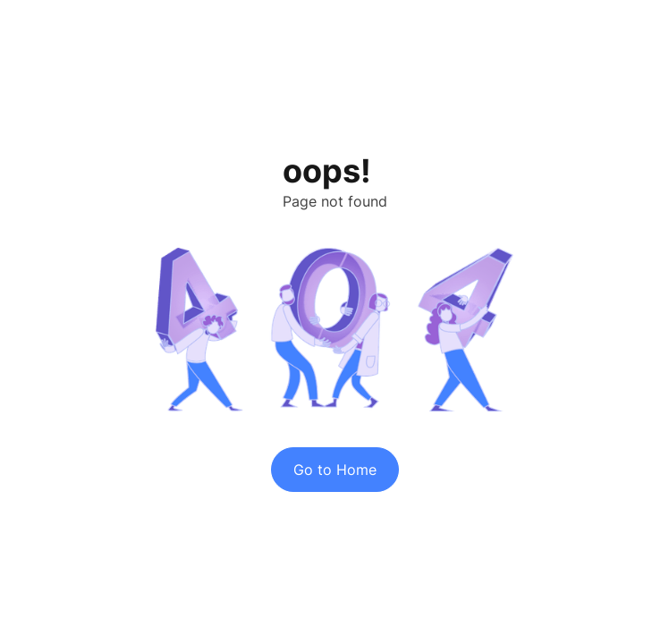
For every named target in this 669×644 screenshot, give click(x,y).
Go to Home (335, 470)
